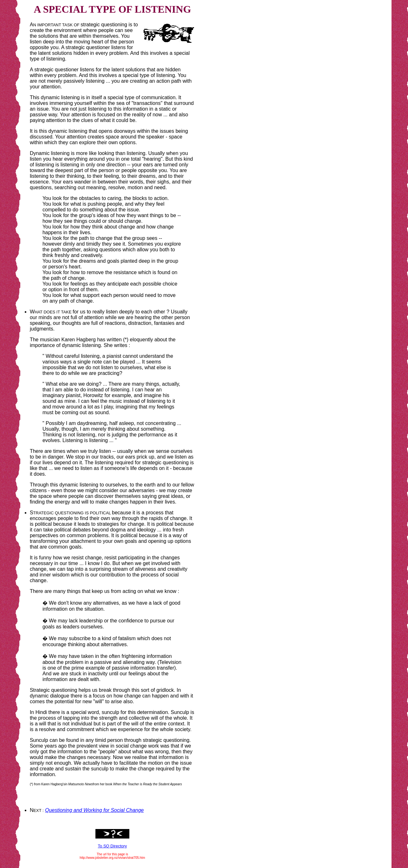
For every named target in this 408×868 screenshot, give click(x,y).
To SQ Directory (113, 846)
